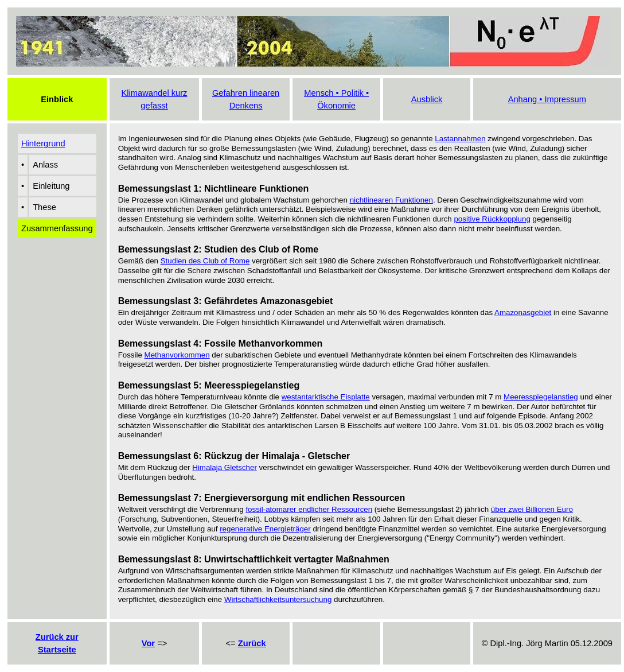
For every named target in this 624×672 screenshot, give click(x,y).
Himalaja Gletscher (225, 467)
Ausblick (427, 99)
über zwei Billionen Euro (532, 509)
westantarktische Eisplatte (326, 397)
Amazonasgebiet (523, 312)
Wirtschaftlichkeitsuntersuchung (278, 599)
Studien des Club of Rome (205, 261)
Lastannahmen (460, 139)
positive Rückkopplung (492, 219)
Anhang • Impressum (547, 99)
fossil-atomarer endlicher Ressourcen (309, 509)
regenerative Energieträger (265, 529)
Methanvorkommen (177, 355)
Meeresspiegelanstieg (541, 397)
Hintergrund (43, 143)
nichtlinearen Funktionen (391, 200)
